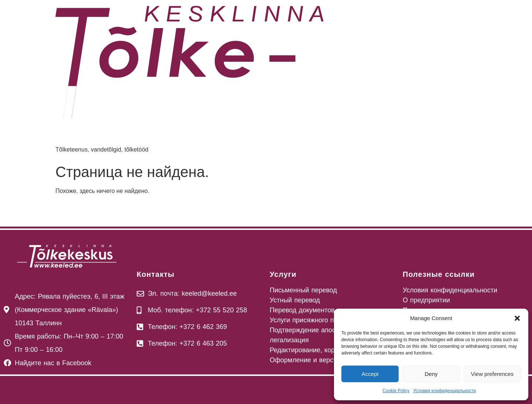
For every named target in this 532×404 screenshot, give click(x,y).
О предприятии (426, 300)
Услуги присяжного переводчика (320, 320)
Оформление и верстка (306, 360)
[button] (517, 318)
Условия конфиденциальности (444, 391)
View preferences (492, 374)
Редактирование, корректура (314, 350)
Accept (370, 374)
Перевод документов (302, 310)
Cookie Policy (396, 391)
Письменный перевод (303, 290)
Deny (431, 374)
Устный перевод (295, 300)
